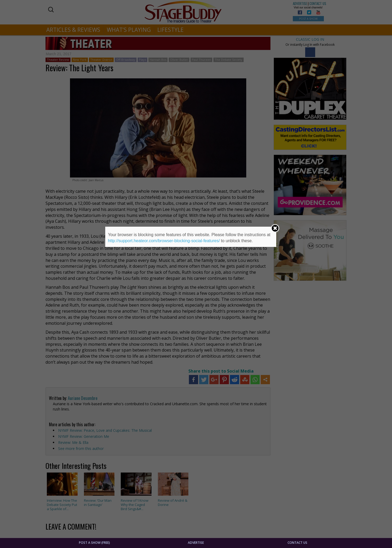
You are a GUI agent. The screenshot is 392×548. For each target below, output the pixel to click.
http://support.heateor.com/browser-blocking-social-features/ (164, 241)
